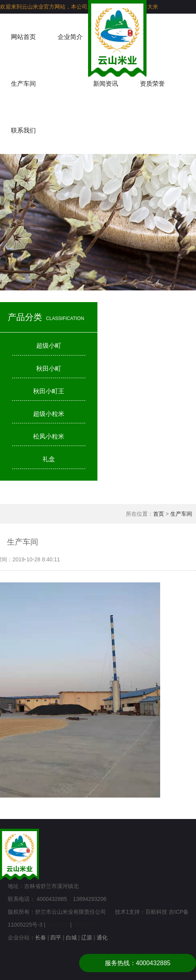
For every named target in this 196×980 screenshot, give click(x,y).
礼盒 (49, 459)
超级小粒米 (49, 414)
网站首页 (23, 37)
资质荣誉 (152, 84)
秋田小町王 (49, 391)
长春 (41, 938)
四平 (56, 938)
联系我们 (23, 130)
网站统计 (58, 925)
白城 (71, 938)
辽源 (87, 938)
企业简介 (70, 37)
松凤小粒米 (49, 436)
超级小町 (49, 346)
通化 (102, 938)
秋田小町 (49, 369)
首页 (159, 514)
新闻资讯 (106, 84)
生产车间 (23, 84)
